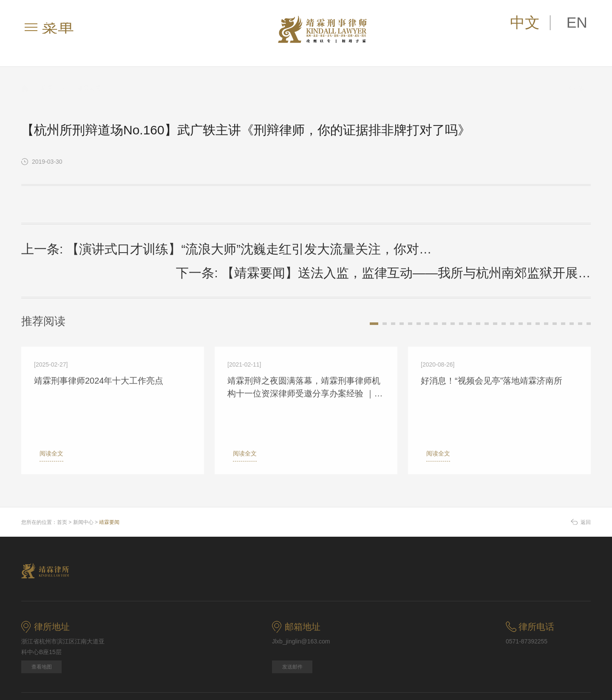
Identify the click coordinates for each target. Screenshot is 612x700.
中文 (555, 23)
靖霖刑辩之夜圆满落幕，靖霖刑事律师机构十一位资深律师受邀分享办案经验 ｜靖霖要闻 (305, 356)
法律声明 (79, 676)
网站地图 (32, 676)
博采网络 (580, 676)
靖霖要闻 (89, 80)
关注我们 (219, 676)
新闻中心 (53, 80)
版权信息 (126, 676)
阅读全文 (46, 421)
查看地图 (42, 632)
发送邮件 (292, 632)
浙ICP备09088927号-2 (488, 676)
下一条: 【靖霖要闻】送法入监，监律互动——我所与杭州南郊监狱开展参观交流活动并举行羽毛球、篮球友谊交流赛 (455, 245)
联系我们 (173, 676)
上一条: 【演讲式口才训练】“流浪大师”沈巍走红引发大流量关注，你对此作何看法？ (140, 243)
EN (586, 23)
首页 (62, 487)
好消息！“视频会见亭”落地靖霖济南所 (492, 348)
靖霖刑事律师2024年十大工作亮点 (99, 348)
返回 (580, 80)
